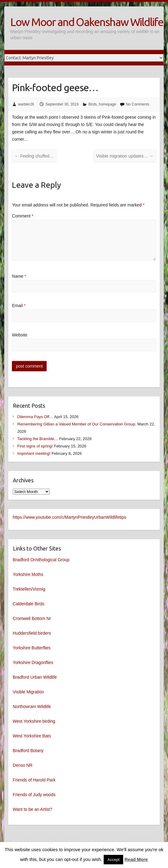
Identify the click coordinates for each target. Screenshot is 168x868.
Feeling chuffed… (34, 156)
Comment (23, 216)
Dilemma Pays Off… (35, 417)
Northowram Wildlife (32, 707)
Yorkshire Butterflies (32, 648)
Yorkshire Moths (28, 574)
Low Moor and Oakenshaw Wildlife (87, 22)
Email (19, 306)
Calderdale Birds (29, 604)
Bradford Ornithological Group (41, 560)
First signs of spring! (35, 446)
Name (19, 276)
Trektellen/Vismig (29, 589)
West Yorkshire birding (34, 721)
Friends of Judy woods (34, 795)
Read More (136, 859)
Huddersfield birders (32, 633)
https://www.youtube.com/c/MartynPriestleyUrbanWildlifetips (70, 517)
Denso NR (23, 765)
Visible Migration (28, 692)
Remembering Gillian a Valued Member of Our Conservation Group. (77, 424)
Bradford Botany (28, 751)
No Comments (138, 104)
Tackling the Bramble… (38, 439)
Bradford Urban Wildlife (35, 677)
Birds (93, 104)
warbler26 (26, 104)
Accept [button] (113, 860)
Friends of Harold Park (34, 780)
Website (20, 335)
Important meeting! (34, 453)
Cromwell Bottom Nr (32, 618)
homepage (107, 104)
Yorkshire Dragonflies (33, 662)
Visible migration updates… (125, 156)
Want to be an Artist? (32, 809)
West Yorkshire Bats (32, 736)
